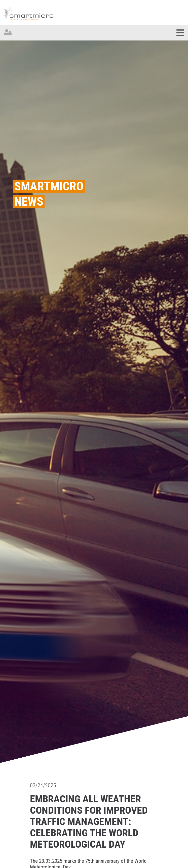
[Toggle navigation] (180, 33)
